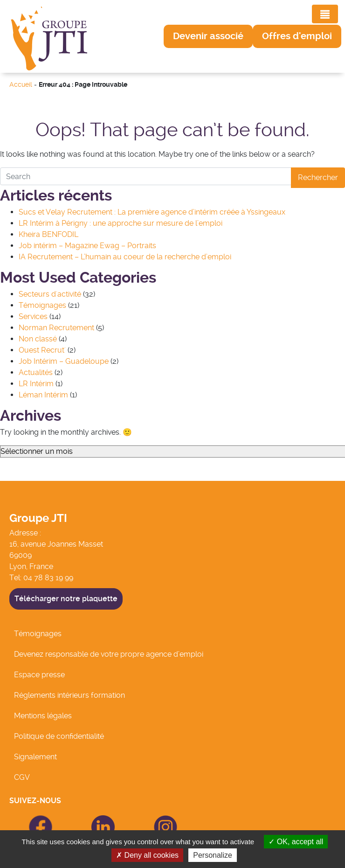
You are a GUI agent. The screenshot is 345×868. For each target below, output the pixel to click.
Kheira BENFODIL (48, 234)
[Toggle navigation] (325, 14)
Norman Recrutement (56, 328)
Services (33, 316)
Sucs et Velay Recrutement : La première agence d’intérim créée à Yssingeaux (152, 212)
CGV (22, 777)
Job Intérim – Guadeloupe (64, 361)
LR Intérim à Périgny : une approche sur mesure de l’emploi (121, 223)
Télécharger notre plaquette (66, 599)
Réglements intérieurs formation (69, 695)
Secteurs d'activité (50, 294)
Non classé (38, 339)
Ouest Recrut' (42, 350)
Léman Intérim (43, 395)
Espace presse (39, 675)
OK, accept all (296, 842)
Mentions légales (43, 716)
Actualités (36, 372)
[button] (208, 36)
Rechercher (318, 177)
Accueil (21, 85)
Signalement (35, 757)
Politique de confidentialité (59, 736)
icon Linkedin (94, 821)
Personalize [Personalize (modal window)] (213, 855)
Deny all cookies (147, 855)
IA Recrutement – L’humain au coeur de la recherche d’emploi (125, 257)
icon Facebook (34, 819)
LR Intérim (36, 384)
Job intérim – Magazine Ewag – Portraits (87, 246)
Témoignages (42, 305)
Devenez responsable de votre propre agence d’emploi (109, 654)
